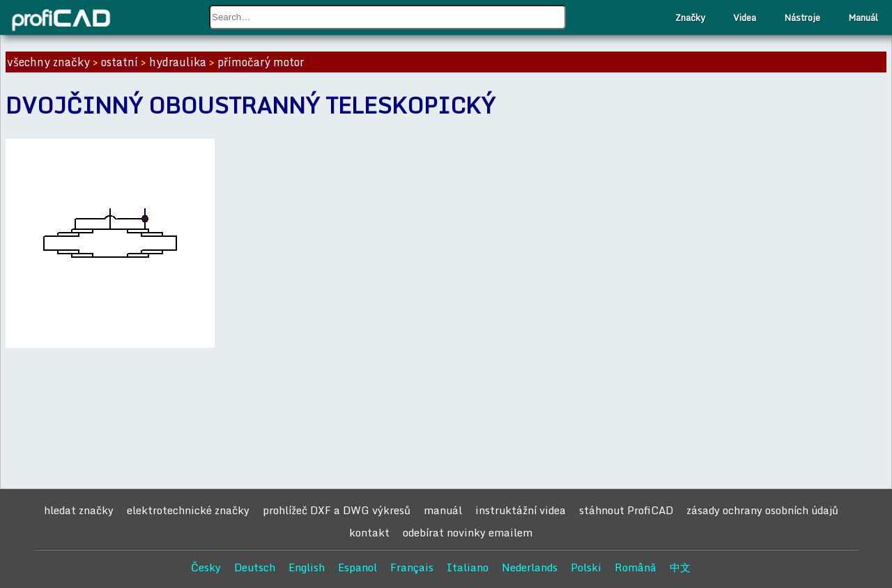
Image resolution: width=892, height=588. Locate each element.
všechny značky (48, 62)
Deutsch (255, 567)
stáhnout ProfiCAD (626, 510)
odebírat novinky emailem (468, 532)
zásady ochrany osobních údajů (762, 510)
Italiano (468, 567)
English (307, 567)
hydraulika (178, 62)
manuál (443, 510)
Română (636, 567)
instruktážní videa (521, 510)
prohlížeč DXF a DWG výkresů (337, 510)
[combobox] (387, 17)
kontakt (369, 532)
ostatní (120, 62)
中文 (680, 567)
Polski (586, 567)
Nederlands (530, 567)
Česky (206, 567)
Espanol (357, 567)
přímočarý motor (261, 62)
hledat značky (79, 510)
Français (412, 567)
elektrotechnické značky (188, 510)
